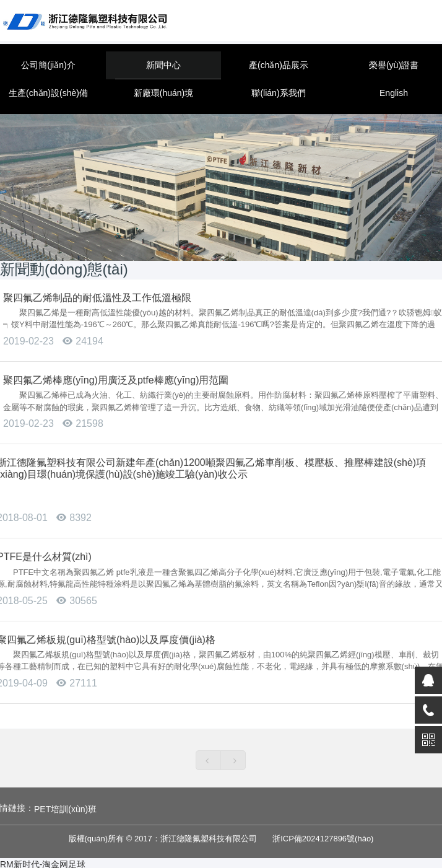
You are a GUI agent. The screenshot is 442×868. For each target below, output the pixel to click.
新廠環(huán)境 (163, 93)
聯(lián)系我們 (278, 93)
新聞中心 (163, 65)
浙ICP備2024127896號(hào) (323, 839)
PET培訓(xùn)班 (65, 809)
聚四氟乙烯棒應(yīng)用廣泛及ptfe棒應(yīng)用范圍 (116, 380)
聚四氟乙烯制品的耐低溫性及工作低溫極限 (97, 298)
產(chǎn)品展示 (279, 65)
